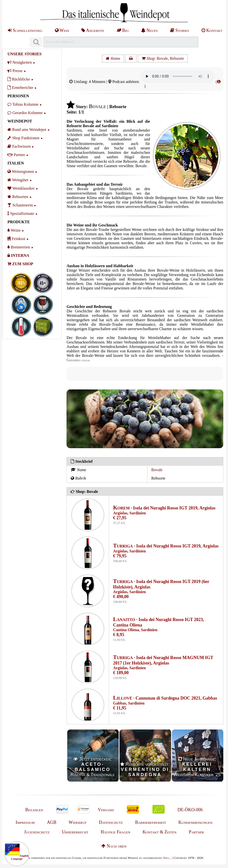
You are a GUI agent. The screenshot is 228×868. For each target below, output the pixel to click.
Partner (16, 155)
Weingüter (18, 180)
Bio (123, 30)
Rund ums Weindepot (27, 130)
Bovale (157, 470)
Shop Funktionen (23, 138)
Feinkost (16, 239)
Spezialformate (21, 213)
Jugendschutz (37, 832)
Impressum (25, 822)
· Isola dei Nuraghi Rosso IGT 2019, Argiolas (164, 508)
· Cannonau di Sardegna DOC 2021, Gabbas (165, 698)
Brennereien (19, 247)
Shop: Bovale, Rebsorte (163, 58)
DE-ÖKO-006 (190, 810)
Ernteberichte (20, 88)
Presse (15, 71)
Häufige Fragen (115, 832)
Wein (62, 30)
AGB (52, 822)
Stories (180, 30)
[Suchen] (36, 42)
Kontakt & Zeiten (160, 832)
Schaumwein (20, 205)
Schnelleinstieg (25, 30)
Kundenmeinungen (195, 822)
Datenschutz (111, 822)
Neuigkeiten (20, 62)
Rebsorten (18, 197)
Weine (14, 230)
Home (113, 58)
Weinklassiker (21, 188)
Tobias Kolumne (23, 104)
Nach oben (114, 846)
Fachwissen (19, 146)
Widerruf (78, 822)
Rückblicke (19, 79)
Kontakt (212, 30)
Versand (106, 810)
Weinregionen (21, 172)
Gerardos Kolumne (25, 113)
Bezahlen (34, 810)
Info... (167, 858)
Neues (149, 30)
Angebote (93, 30)
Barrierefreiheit (150, 822)
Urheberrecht (75, 832)
